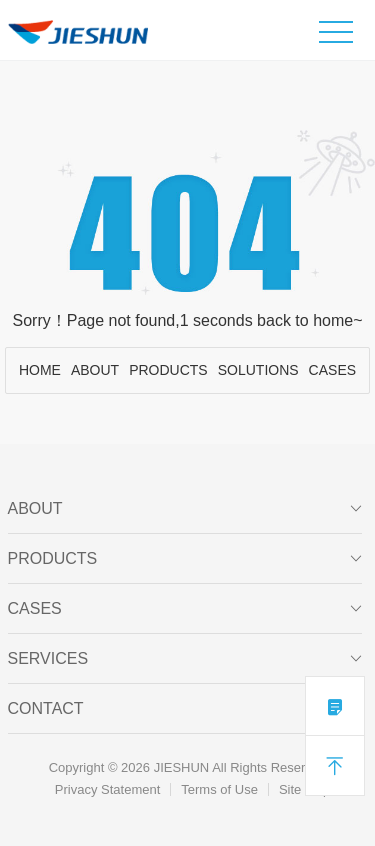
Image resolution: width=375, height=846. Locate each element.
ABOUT (95, 370)
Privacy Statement (108, 789)
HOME (40, 370)
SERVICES (185, 659)
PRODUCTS (168, 370)
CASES (332, 370)
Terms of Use (219, 789)
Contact (185, 709)
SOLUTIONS (258, 370)
